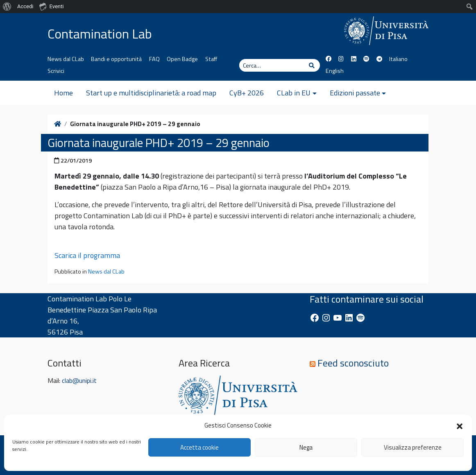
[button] (460, 425)
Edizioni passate (355, 93)
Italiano (398, 59)
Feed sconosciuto (353, 363)
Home (63, 93)
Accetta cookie (199, 447)
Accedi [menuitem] (25, 6)
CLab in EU (294, 93)
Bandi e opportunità (116, 59)
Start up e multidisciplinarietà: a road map (151, 93)
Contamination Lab (100, 34)
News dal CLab (66, 59)
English (335, 71)
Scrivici (56, 71)
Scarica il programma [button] (87, 255)
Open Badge (182, 59)
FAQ (154, 59)
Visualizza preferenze (413, 447)
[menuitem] (7, 7)
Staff (211, 59)
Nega (306, 447)
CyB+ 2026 (247, 93)
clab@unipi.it (79, 380)
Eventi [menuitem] (51, 6)
